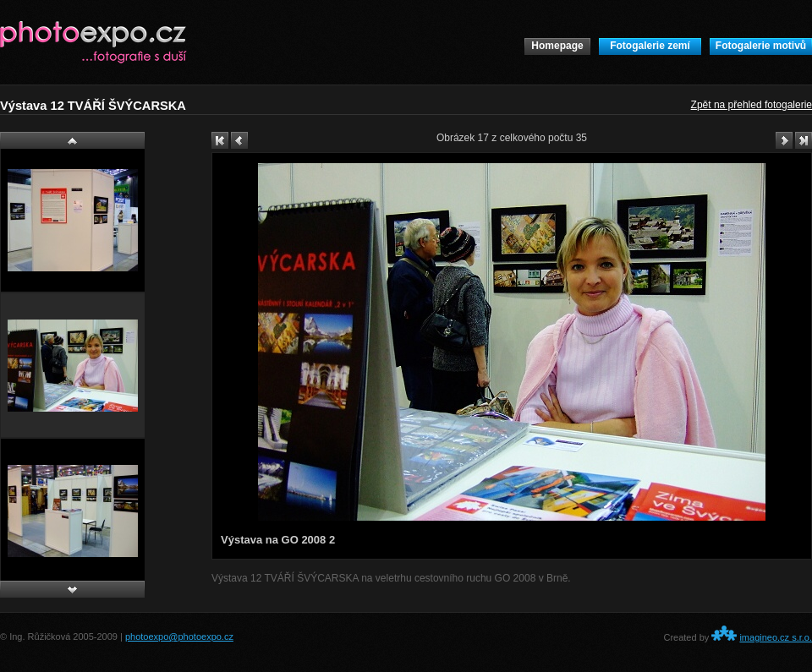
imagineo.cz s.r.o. (776, 637)
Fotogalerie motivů (761, 46)
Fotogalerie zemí (650, 46)
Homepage (557, 46)
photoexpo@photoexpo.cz (179, 636)
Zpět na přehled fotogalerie (752, 105)
